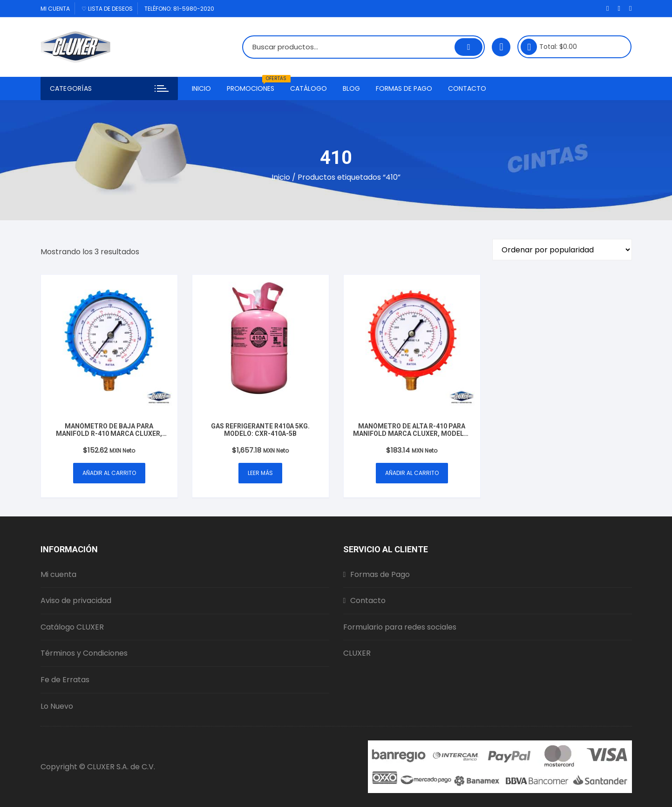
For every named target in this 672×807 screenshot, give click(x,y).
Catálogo (309, 88)
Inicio (201, 88)
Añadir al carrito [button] (109, 473)
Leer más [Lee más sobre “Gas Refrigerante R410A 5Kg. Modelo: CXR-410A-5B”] (260, 473)
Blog (351, 88)
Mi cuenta (55, 9)
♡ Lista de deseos (107, 9)
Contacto (467, 88)
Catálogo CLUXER (72, 627)
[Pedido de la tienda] (562, 250)
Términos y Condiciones (84, 653)
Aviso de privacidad (76, 600)
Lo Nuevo (57, 706)
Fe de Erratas (65, 680)
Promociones (254, 85)
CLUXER (357, 653)
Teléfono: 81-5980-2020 (179, 9)
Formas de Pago (404, 88)
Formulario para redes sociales (400, 627)
